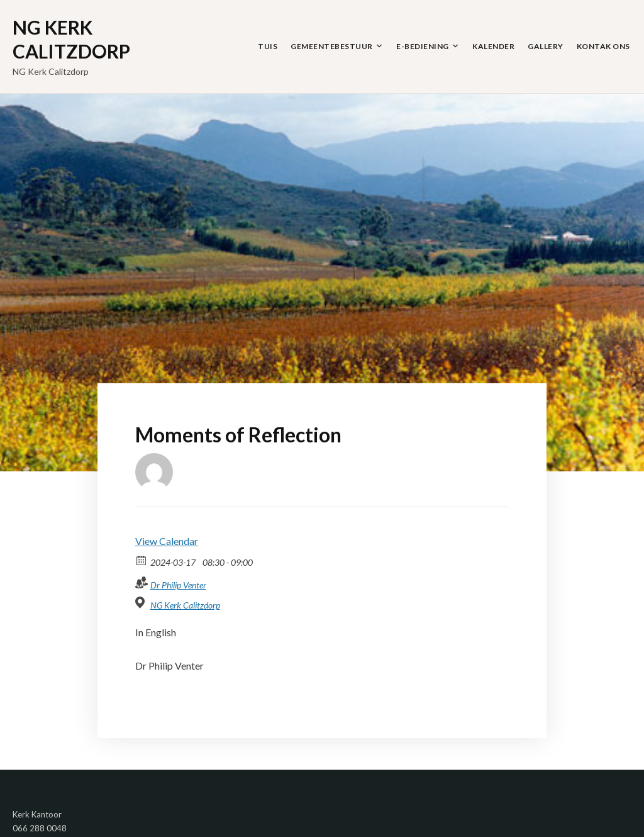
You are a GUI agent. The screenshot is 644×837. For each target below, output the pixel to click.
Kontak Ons (603, 46)
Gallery (546, 46)
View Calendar (167, 541)
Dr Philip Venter (178, 585)
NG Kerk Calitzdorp (71, 39)
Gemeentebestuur (332, 46)
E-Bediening (423, 46)
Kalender (493, 46)
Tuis (268, 46)
